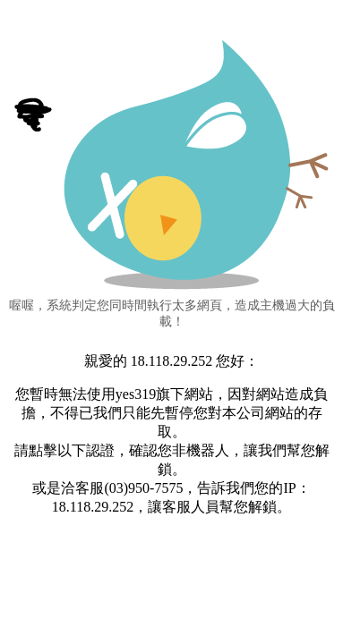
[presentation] (172, 574)
